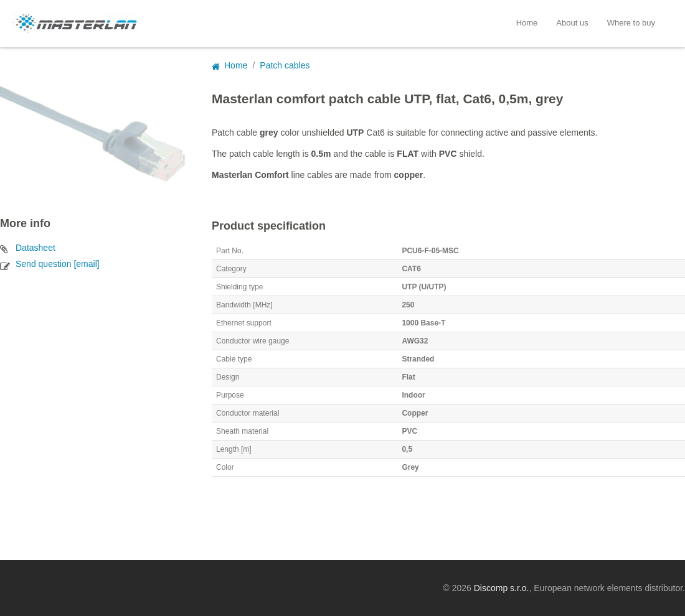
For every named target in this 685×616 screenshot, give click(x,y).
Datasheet (35, 248)
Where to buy (631, 23)
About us (572, 23)
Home (527, 23)
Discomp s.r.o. (502, 588)
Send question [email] (58, 264)
